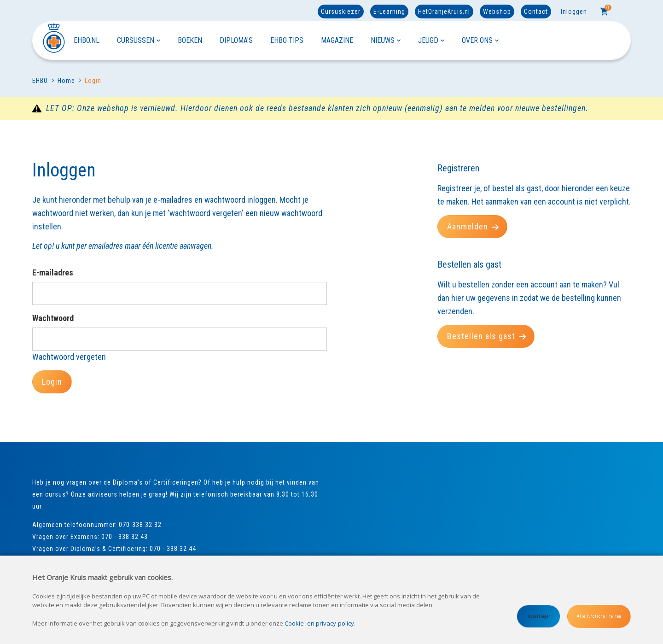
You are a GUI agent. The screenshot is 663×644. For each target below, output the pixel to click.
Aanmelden (473, 226)
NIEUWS (386, 40)
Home (63, 81)
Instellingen (538, 616)
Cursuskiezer (341, 12)
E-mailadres (53, 272)
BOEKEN (190, 40)
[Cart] (605, 12)
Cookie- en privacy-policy (319, 623)
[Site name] (53, 40)
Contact (536, 12)
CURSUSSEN (139, 40)
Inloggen (574, 12)
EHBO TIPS (287, 40)
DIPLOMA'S (236, 40)
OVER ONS (480, 40)
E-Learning (389, 12)
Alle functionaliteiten (599, 616)
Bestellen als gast (487, 336)
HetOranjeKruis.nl (444, 12)
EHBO (40, 81)
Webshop (497, 12)
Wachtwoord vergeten (69, 357)
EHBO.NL (87, 40)
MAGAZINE (337, 40)
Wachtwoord (53, 318)
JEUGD (431, 40)
